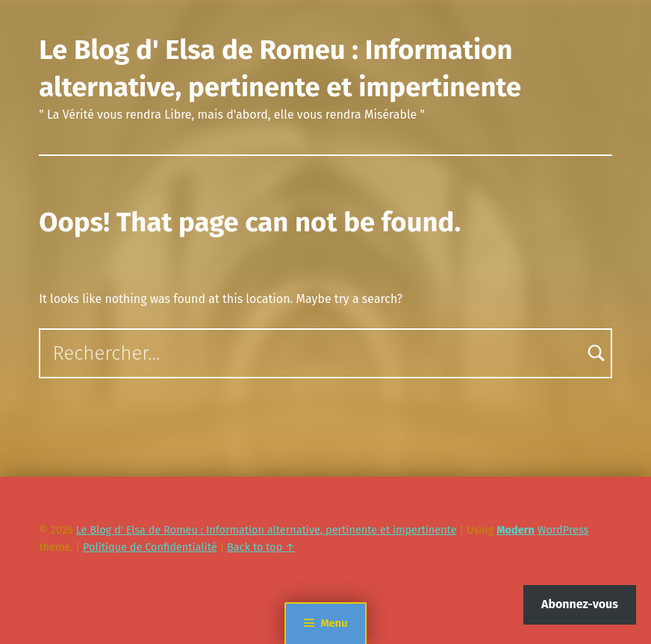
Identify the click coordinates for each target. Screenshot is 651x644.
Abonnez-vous (580, 604)
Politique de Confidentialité (150, 547)
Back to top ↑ (261, 547)
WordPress (563, 530)
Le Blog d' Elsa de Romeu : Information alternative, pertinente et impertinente (267, 530)
